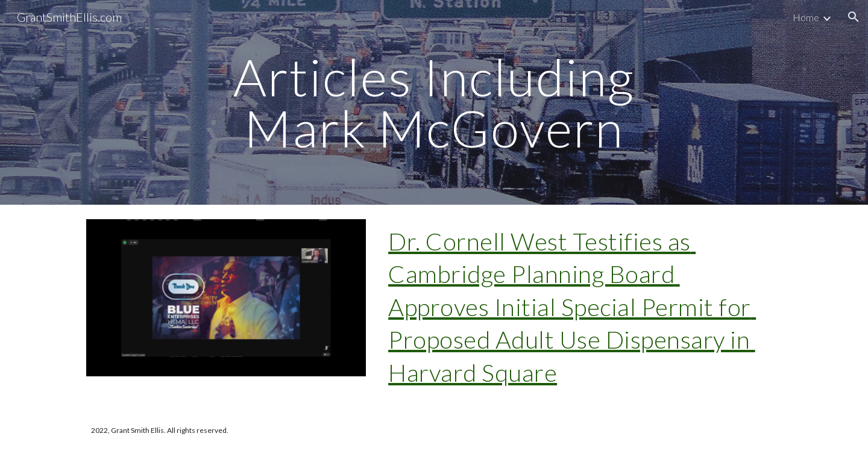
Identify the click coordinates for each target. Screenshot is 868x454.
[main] (434, 103)
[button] (854, 17)
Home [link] (806, 17)
